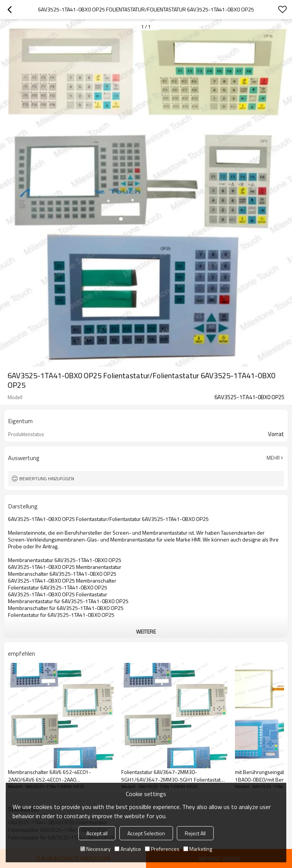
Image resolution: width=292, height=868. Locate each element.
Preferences (162, 849)
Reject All (195, 833)
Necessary (95, 849)
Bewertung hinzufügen (47, 479)
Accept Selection (146, 833)
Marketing (198, 849)
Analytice (128, 849)
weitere (146, 631)
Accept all (97, 833)
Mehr (273, 458)
